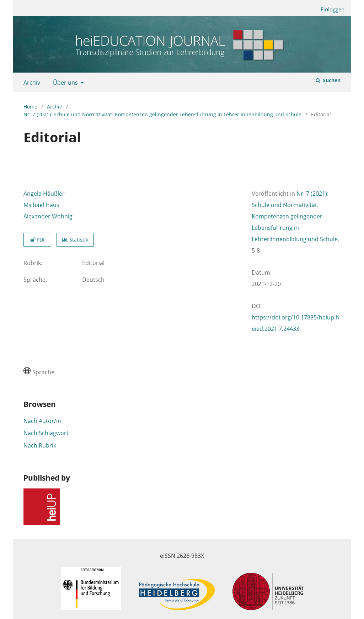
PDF (37, 240)
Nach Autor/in (42, 421)
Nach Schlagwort (46, 433)
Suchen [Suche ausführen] (331, 80)
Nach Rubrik (40, 445)
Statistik (75, 240)
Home (30, 107)
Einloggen (330, 9)
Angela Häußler (44, 194)
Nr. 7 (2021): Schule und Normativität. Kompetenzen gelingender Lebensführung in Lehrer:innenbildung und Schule (162, 114)
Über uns (65, 83)
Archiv (30, 83)
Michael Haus (41, 205)
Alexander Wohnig (48, 216)
